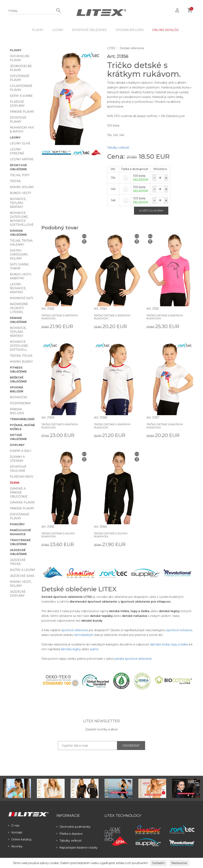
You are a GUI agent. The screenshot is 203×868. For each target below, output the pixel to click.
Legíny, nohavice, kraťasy (18, 288)
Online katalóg (20, 839)
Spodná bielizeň (130, 30)
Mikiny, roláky (22, 187)
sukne (94, 649)
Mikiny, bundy (21, 362)
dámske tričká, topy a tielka (169, 644)
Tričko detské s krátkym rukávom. (62, 317)
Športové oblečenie (89, 30)
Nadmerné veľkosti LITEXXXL (19, 308)
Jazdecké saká (22, 576)
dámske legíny (71, 649)
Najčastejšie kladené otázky (77, 848)
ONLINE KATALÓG (166, 30)
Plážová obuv (22, 477)
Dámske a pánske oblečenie (19, 493)
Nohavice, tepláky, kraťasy (18, 203)
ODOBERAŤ (131, 746)
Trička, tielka (21, 356)
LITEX (111, 48)
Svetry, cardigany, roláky (19, 254)
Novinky (15, 846)
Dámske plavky (22, 502)
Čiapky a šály (21, 451)
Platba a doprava (69, 834)
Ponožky (17, 524)
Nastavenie (179, 863)
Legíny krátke (22, 159)
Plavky (38, 30)
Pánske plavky (22, 112)
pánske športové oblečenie (133, 659)
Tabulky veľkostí (118, 148)
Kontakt (15, 832)
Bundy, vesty (21, 193)
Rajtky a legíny (23, 570)
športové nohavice (179, 630)
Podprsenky (20, 403)
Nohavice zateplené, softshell (19, 346)
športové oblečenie (75, 630)
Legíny (58, 30)
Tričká (15, 181)
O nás (14, 826)
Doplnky (17, 445)
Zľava (15, 483)
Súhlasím (158, 863)
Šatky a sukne (21, 96)
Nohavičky (19, 397)
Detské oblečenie (132, 48)
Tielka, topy (20, 175)
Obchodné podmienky (74, 827)
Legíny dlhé (20, 143)
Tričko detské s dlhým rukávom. (60, 535)
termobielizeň (84, 635)
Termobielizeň (22, 419)
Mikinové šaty (22, 298)
